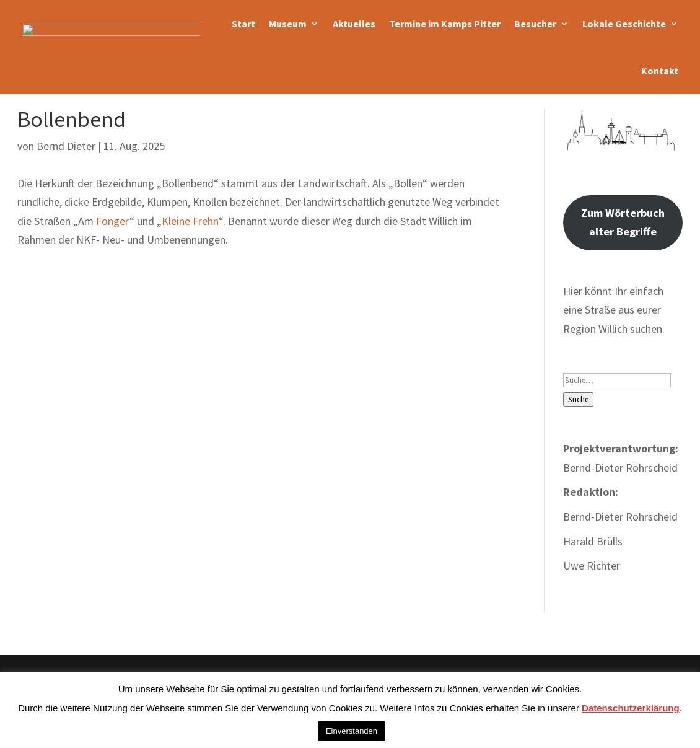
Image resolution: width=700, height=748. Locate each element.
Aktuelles (354, 24)
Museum (288, 24)
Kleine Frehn (190, 221)
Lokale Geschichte (624, 24)
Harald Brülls (593, 541)
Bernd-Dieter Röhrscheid (620, 517)
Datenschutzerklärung (631, 708)
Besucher (535, 24)
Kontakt (660, 71)
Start (243, 24)
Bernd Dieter (66, 146)
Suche (578, 399)
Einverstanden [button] (352, 731)
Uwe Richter (592, 565)
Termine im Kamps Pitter (445, 24)
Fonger (113, 221)
